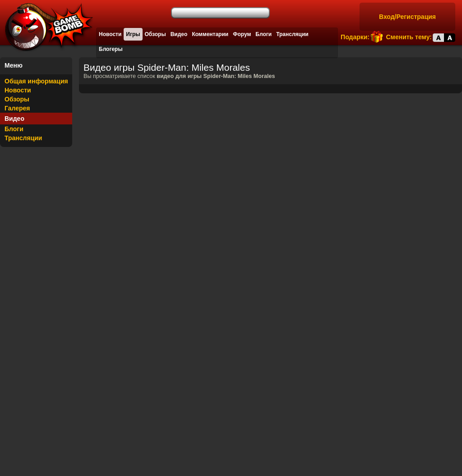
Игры (133, 34)
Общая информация (36, 81)
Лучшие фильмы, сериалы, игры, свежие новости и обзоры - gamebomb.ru (46, 27)
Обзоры (155, 34)
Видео (179, 34)
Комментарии (210, 34)
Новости (110, 34)
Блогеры (111, 49)
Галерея (17, 108)
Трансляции (292, 34)
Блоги (263, 34)
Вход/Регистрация (407, 17)
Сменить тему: (409, 37)
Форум (242, 34)
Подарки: (355, 37)
